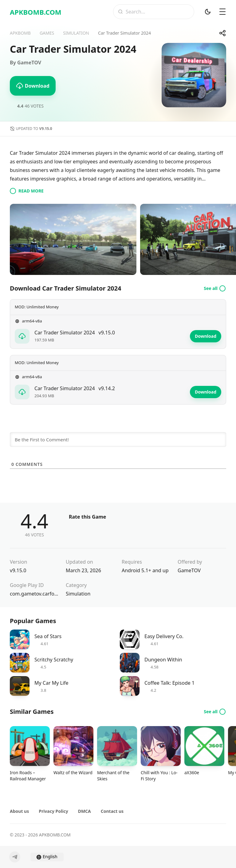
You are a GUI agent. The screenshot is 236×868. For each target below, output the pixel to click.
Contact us (112, 811)
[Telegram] (15, 857)
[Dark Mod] (208, 12)
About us (19, 811)
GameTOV (189, 570)
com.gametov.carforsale (34, 594)
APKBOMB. (36, 12)
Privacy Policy (53, 811)
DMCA (85, 811)
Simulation (78, 594)
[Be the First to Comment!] (118, 440)
